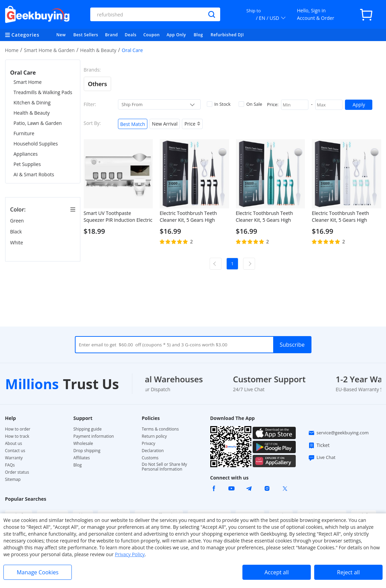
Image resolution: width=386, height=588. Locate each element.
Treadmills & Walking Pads (43, 92)
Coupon (151, 35)
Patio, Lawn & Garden (38, 123)
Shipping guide (88, 429)
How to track (17, 436)
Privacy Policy (130, 554)
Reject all (348, 572)
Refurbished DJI (227, 35)
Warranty (14, 458)
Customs (150, 458)
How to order (18, 429)
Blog (198, 35)
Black (17, 232)
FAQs (10, 465)
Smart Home (28, 82)
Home (12, 50)
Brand (111, 35)
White (17, 242)
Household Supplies (36, 144)
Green (18, 221)
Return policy (155, 436)
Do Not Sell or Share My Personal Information (165, 467)
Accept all (276, 572)
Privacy (149, 444)
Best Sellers (86, 35)
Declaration (153, 451)
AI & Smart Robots (34, 174)
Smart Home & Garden (49, 50)
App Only (176, 35)
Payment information (94, 436)
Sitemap (13, 479)
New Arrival (165, 124)
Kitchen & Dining (32, 103)
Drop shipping (87, 451)
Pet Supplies (27, 164)
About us (14, 444)
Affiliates (82, 458)
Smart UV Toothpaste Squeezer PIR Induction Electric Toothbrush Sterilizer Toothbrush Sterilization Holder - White (118, 217)
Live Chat (322, 458)
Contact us (15, 451)
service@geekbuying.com (338, 433)
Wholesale (83, 444)
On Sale (250, 104)
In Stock (219, 104)
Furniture (24, 133)
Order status (17, 472)
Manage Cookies (38, 572)
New (61, 35)
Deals (131, 35)
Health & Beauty (98, 50)
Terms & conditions (160, 429)
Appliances (26, 154)
